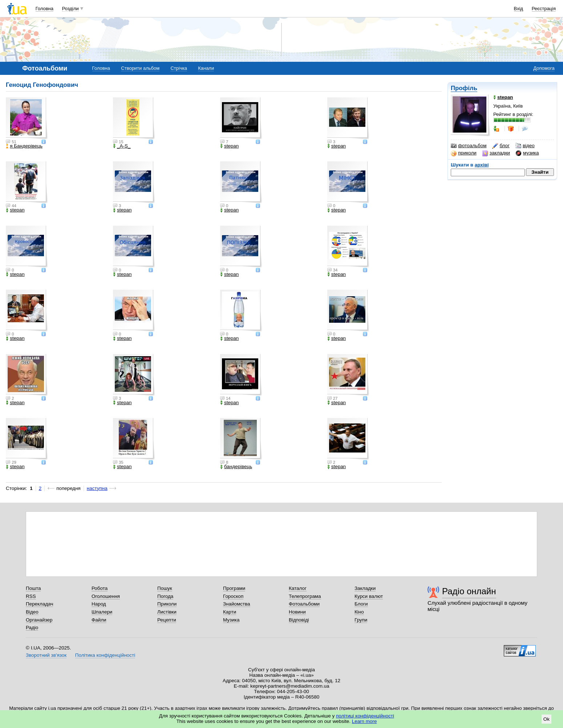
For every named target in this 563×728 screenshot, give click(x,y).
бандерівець (236, 467)
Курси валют (369, 596)
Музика (231, 620)
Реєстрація (544, 9)
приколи (464, 153)
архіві (482, 165)
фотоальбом (469, 146)
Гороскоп (233, 596)
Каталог (298, 588)
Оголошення (106, 596)
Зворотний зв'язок (46, 655)
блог (501, 146)
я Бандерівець (24, 146)
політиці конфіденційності (365, 716)
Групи (361, 620)
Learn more (364, 721)
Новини (297, 612)
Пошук (165, 588)
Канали (206, 68)
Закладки (365, 588)
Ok (546, 719)
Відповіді (299, 620)
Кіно (359, 612)
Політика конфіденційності (105, 655)
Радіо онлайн (469, 591)
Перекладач (39, 604)
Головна (44, 9)
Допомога (544, 68)
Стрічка (179, 68)
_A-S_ (122, 146)
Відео (32, 612)
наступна (97, 488)
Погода (165, 596)
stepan (229, 146)
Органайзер (39, 620)
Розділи (70, 9)
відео (525, 146)
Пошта (33, 588)
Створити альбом (140, 68)
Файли (99, 620)
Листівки (167, 612)
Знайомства (237, 604)
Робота (100, 588)
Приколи (167, 604)
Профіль (464, 88)
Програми (234, 588)
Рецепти (167, 620)
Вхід (519, 9)
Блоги (361, 604)
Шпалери (102, 612)
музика (527, 153)
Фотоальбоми (304, 604)
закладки (496, 153)
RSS (31, 596)
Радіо (32, 628)
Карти (230, 612)
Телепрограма (305, 596)
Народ (99, 604)
